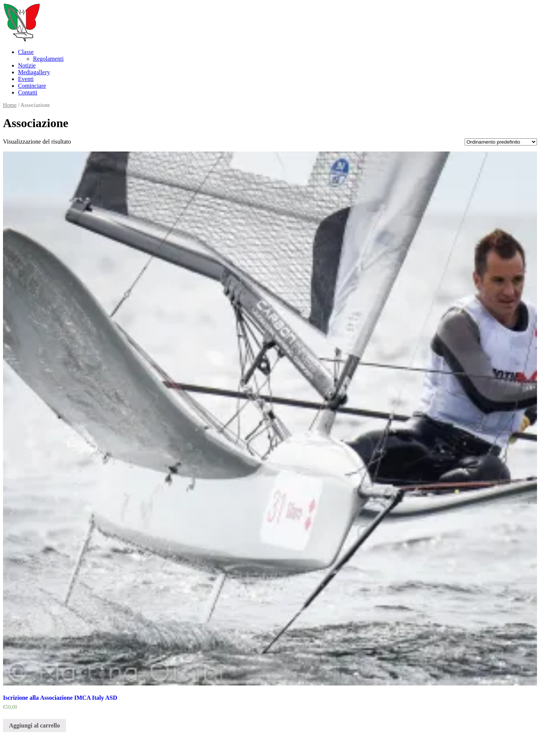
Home (10, 105)
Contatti (28, 92)
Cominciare (32, 86)
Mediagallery (34, 72)
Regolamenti (48, 59)
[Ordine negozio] (501, 142)
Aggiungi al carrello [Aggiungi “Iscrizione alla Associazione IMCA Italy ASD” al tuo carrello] (34, 725)
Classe (26, 52)
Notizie (27, 65)
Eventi (26, 79)
